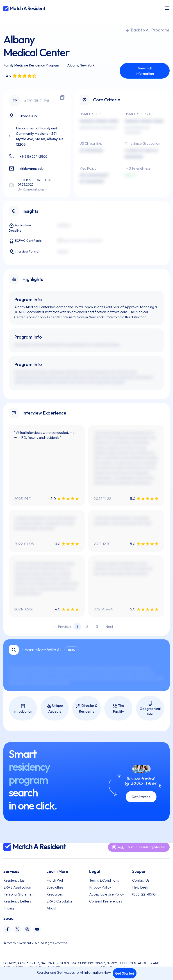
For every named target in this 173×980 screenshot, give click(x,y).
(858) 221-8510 (144, 894)
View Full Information (145, 71)
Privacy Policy (100, 887)
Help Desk (140, 887)
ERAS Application (17, 887)
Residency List (14, 880)
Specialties (55, 887)
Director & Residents (86, 708)
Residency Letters (17, 901)
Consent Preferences (106, 901)
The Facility (118, 708)
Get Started (125, 973)
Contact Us (141, 880)
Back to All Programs (148, 30)
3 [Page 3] (97, 627)
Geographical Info (150, 709)
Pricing (9, 908)
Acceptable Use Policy (107, 894)
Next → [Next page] (111, 627)
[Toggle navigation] (167, 8)
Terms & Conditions (104, 880)
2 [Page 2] (87, 627)
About (51, 908)
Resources (55, 894)
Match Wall (55, 880)
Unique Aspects (55, 708)
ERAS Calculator (59, 901)
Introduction (23, 709)
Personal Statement (19, 894)
